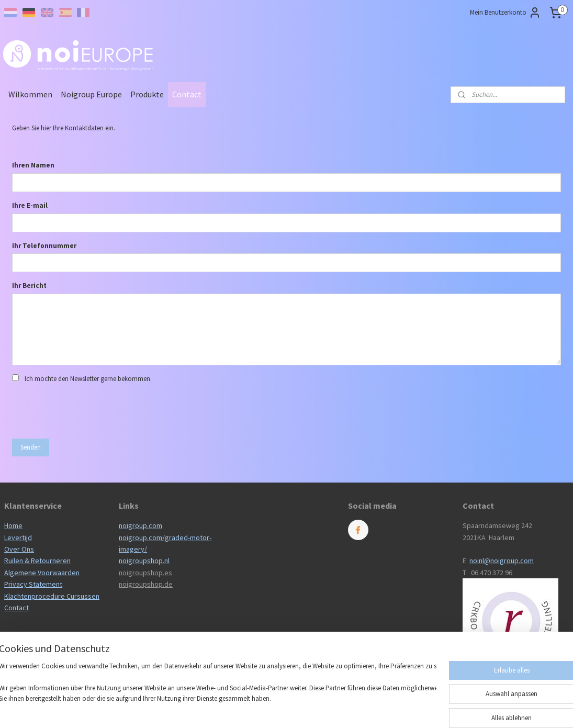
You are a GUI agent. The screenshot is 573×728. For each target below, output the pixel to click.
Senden (31, 447)
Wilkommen (30, 94)
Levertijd (18, 537)
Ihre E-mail (30, 205)
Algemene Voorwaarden (42, 573)
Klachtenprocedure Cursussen (52, 596)
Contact (187, 94)
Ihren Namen (33, 165)
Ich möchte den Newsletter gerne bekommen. (88, 379)
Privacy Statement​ (33, 584)
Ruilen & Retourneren (37, 561)
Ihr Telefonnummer (44, 246)
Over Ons (19, 549)
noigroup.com (141, 525)
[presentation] (92, 410)
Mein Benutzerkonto (505, 13)
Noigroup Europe (91, 94)
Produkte (147, 94)
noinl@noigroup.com (502, 561)
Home (13, 525)
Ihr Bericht (29, 285)
